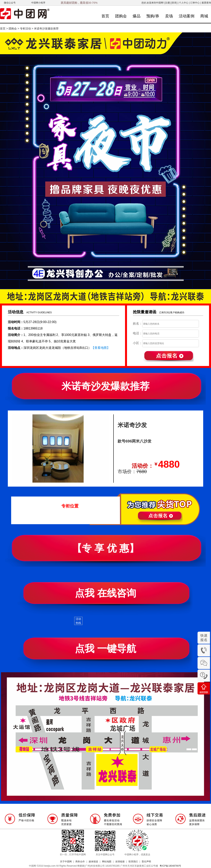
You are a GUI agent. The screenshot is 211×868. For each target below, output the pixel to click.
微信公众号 (10, 3)
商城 (204, 16)
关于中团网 (66, 862)
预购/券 (153, 16)
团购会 (121, 16)
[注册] (168, 3)
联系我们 (133, 862)
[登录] (174, 3)
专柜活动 (25, 28)
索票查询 (206, 3)
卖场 (169, 16)
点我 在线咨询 (105, 593)
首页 (105, 16)
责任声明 (146, 862)
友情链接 (120, 862)
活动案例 (187, 16)
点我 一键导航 (105, 649)
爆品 (137, 16)
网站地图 (107, 862)
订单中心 (195, 3)
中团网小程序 (38, 3)
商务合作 (80, 862)
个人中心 (184, 3)
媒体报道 (93, 862)
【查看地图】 (101, 348)
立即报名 (172, 509)
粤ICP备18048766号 (170, 866)
